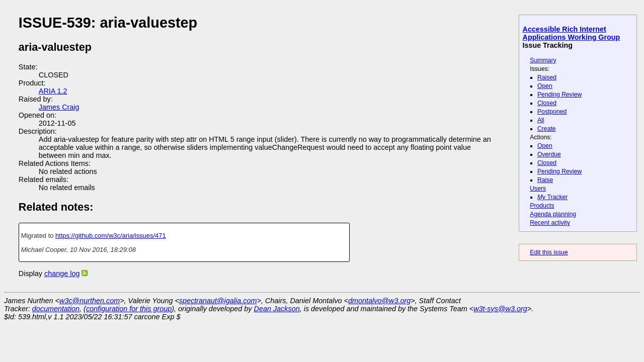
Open (545, 86)
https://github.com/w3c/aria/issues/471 (111, 236)
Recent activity (550, 223)
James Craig (59, 107)
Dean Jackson (277, 309)
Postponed (552, 112)
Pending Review (559, 95)
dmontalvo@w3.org (379, 301)
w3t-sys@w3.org (500, 309)
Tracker (553, 197)
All (541, 120)
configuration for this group (129, 309)
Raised (547, 77)
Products (542, 206)
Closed (547, 103)
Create (547, 129)
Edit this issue (549, 252)
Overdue (549, 154)
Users (538, 189)
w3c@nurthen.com (90, 301)
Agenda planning (553, 214)
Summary (543, 60)
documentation (56, 309)
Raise (545, 180)
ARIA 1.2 (53, 91)
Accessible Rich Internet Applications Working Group (572, 33)
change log (62, 274)
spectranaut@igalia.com (218, 301)
